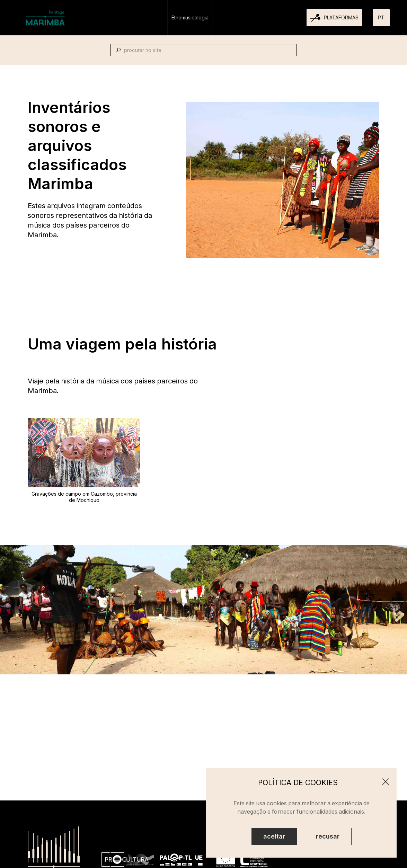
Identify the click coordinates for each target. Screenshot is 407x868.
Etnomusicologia (190, 17)
